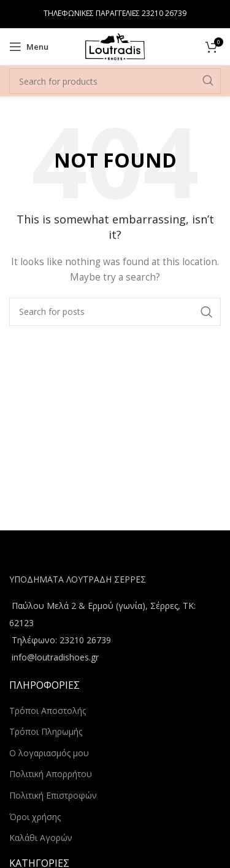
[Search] (115, 81)
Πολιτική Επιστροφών (53, 795)
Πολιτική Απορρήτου (51, 774)
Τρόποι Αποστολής (48, 711)
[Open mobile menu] (29, 47)
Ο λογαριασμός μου (49, 753)
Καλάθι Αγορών (41, 838)
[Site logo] (115, 46)
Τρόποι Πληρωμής (46, 731)
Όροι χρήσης (35, 817)
